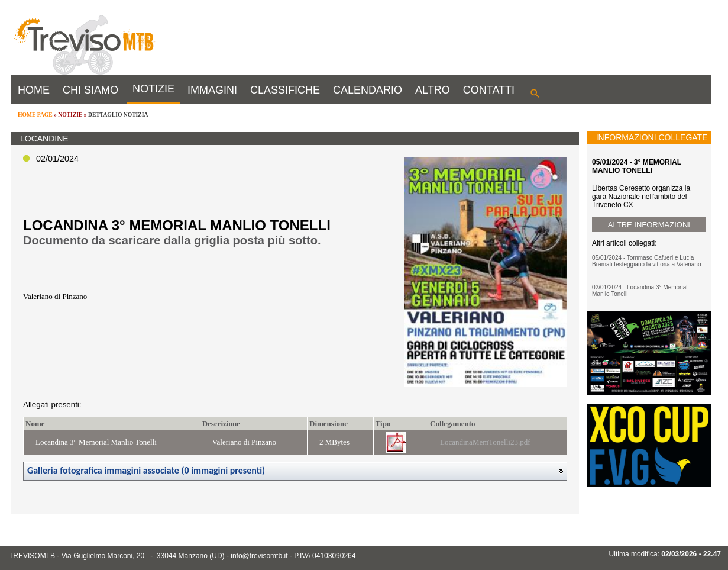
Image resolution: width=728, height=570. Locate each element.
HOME (34, 90)
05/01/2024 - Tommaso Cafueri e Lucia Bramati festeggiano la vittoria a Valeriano (646, 261)
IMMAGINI (212, 90)
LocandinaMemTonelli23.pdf (485, 442)
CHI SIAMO (90, 90)
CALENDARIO (368, 90)
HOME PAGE (35, 115)
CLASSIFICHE (285, 90)
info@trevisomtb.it (259, 556)
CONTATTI (489, 90)
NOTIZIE (153, 89)
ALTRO (433, 90)
